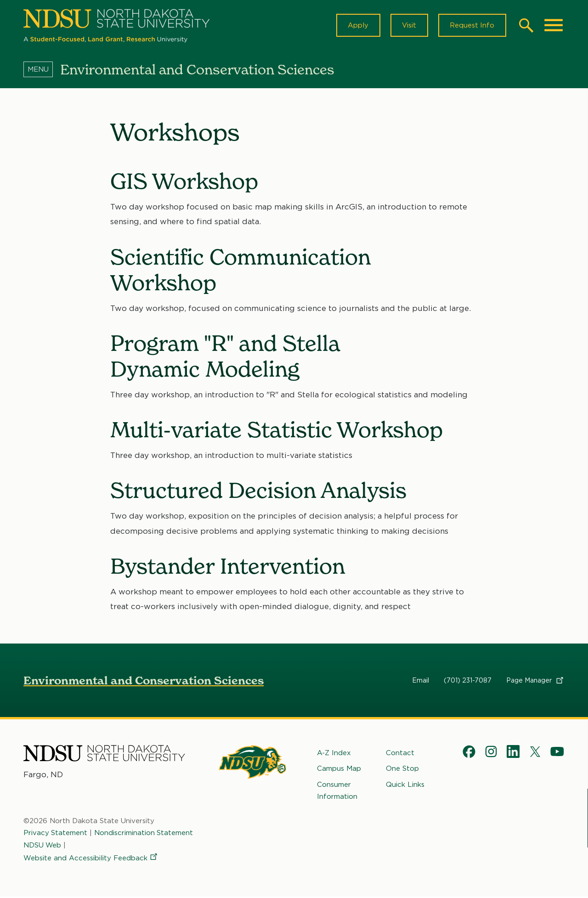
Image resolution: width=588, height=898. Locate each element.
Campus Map (339, 769)
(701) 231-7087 (468, 681)
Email (421, 681)
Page (535, 681)
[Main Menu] (554, 26)
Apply (357, 26)
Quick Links (405, 785)
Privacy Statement (56, 834)
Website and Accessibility (91, 858)
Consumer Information (337, 791)
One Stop (402, 769)
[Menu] (42, 70)
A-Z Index (334, 754)
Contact (400, 754)
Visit (408, 26)
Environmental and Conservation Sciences (144, 681)
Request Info (472, 26)
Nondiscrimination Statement (144, 834)
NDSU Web (43, 846)
